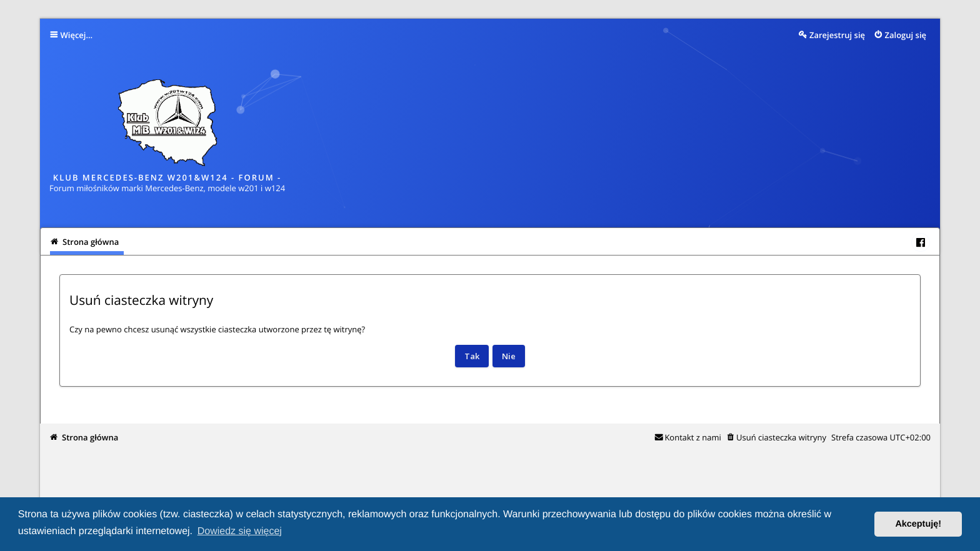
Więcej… (77, 35)
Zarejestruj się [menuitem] (837, 35)
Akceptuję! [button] (918, 524)
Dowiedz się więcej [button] (240, 531)
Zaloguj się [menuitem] (906, 35)
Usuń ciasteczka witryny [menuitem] (781, 437)
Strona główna (90, 437)
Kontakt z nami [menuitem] (692, 437)
